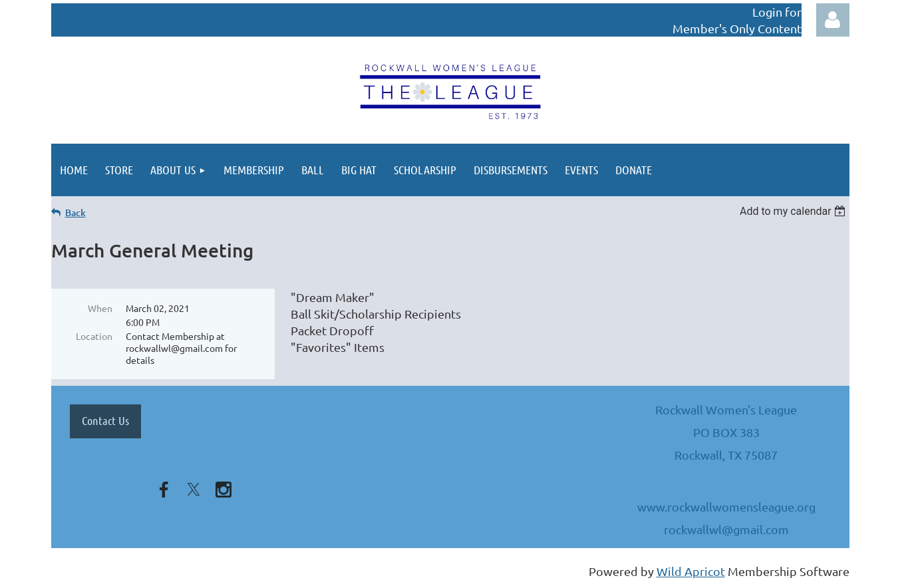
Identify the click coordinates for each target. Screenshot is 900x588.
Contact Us (105, 420)
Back (75, 213)
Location (94, 336)
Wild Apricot (691, 571)
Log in (833, 20)
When (100, 308)
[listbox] (795, 211)
